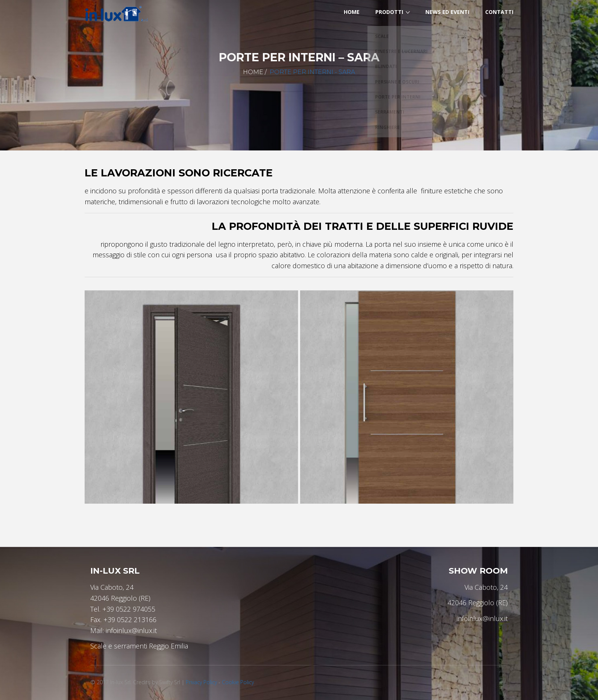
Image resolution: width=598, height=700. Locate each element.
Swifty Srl (170, 682)
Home (253, 72)
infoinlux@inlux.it (131, 630)
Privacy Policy (201, 682)
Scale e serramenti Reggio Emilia (139, 646)
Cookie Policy (238, 682)
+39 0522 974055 (129, 609)
